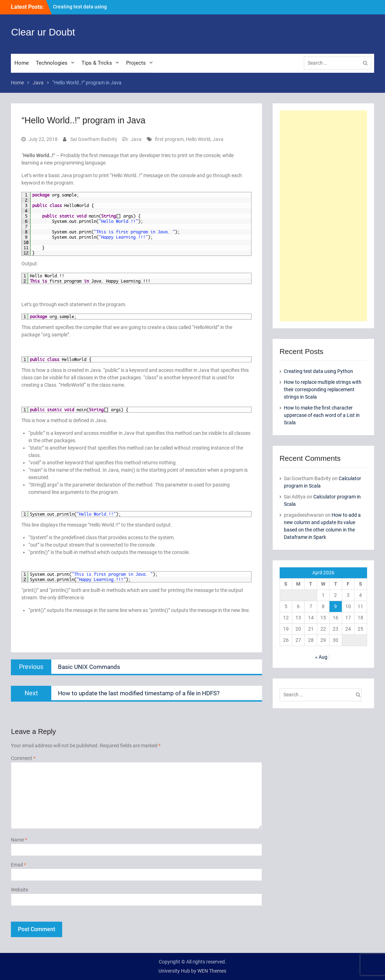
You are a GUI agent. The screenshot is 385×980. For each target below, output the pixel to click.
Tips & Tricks (97, 63)
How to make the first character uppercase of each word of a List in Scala (322, 415)
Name (19, 840)
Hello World (198, 139)
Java (136, 139)
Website (19, 890)
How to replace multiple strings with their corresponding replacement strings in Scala (323, 389)
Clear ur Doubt (43, 32)
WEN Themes (212, 971)
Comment (23, 758)
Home (22, 63)
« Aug (321, 657)
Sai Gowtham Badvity (94, 139)
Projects (136, 63)
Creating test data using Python (318, 371)
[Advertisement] (323, 216)
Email (18, 865)
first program (169, 139)
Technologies (52, 63)
